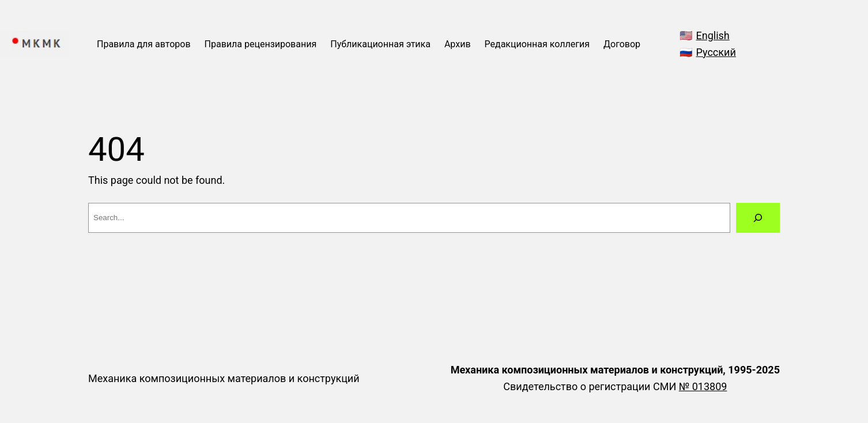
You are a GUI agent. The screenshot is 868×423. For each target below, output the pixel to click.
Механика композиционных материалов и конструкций (224, 378)
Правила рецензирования (261, 44)
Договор (622, 44)
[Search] (758, 218)
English (713, 35)
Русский (716, 52)
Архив (458, 44)
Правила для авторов (144, 44)
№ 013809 (703, 386)
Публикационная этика (380, 44)
